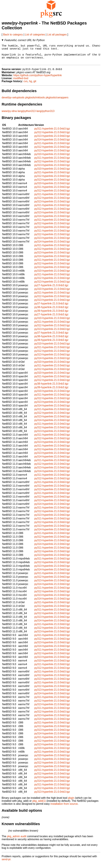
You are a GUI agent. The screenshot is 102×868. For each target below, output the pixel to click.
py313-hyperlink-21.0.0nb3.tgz (52, 140)
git (35, 86)
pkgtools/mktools (35, 102)
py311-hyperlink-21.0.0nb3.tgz (52, 133)
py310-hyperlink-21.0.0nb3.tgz (52, 159)
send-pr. (6, 864)
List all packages (57, 35)
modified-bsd (21, 83)
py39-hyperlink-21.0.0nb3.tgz (51, 315)
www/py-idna (9, 116)
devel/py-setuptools (13, 102)
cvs (26, 86)
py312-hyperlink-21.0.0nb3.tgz (52, 137)
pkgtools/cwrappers (57, 102)
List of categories (35, 35)
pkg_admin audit (17, 841)
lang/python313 (27, 116)
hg (30, 86)
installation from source (64, 808)
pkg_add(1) (39, 805)
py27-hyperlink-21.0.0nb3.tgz (51, 290)
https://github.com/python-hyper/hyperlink (38, 80)
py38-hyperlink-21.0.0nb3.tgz (51, 312)
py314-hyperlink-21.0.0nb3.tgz (52, 144)
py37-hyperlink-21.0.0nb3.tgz (51, 308)
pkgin (71, 802)
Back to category (13, 35)
